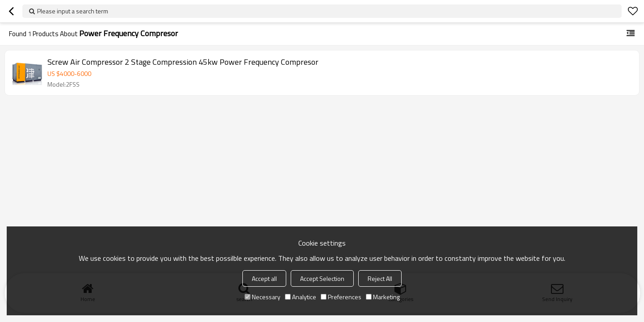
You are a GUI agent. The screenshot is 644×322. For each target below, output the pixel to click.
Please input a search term (73, 11)
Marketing (383, 297)
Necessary (263, 297)
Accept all (264, 278)
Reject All (380, 278)
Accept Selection (322, 278)
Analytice (301, 297)
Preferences (341, 297)
